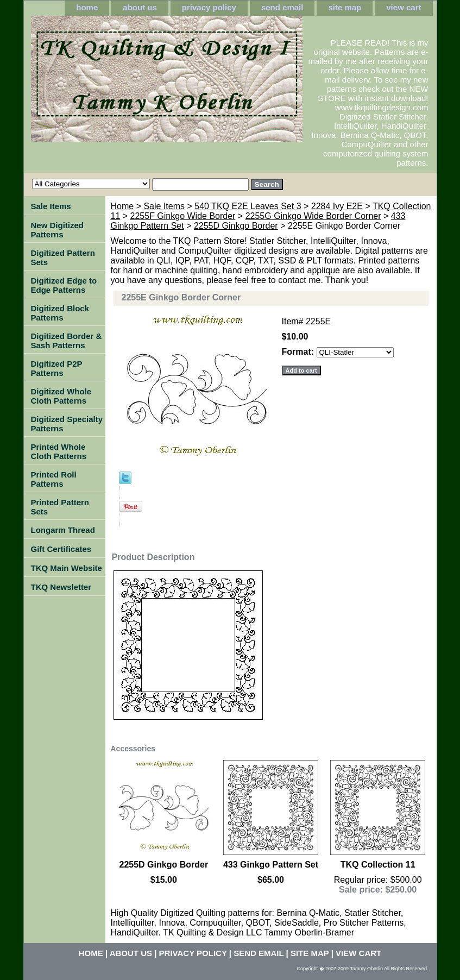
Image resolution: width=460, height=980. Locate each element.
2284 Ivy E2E (337, 206)
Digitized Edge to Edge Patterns (64, 285)
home (87, 7)
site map (345, 7)
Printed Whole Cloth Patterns (59, 451)
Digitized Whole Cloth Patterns (61, 396)
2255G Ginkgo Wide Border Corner (313, 216)
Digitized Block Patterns (60, 313)
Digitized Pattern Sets (63, 257)
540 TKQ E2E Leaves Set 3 (248, 206)
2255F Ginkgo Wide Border (183, 216)
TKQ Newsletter (61, 587)
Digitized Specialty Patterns (67, 424)
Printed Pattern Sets (60, 507)
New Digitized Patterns (58, 230)
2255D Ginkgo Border (236, 226)
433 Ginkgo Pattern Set (271, 865)
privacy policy (209, 7)
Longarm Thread (63, 530)
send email (282, 7)
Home (122, 206)
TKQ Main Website (67, 568)
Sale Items (164, 206)
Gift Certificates (61, 549)
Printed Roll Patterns (54, 479)
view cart (404, 7)
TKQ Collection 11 (378, 865)
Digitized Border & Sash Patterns (67, 341)
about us (140, 7)
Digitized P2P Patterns (57, 368)
